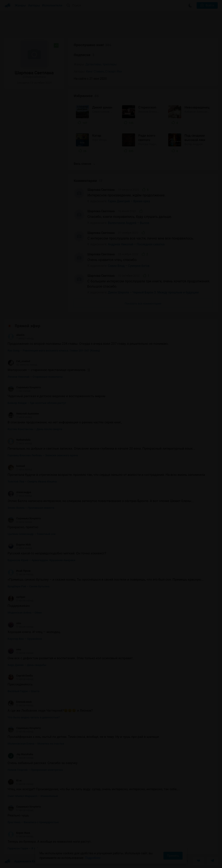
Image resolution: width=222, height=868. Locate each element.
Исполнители (52, 5)
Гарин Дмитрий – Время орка (129, 201)
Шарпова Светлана (101, 190)
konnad (16, 466)
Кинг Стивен (95, 71)
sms (14, 623)
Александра (19, 492)
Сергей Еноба (20, 676)
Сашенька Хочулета (24, 387)
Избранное (86, 96)
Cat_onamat (19, 361)
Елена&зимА (20, 702)
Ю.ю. (15, 781)
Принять (173, 856)
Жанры (20, 5)
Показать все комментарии (143, 304)
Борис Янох (19, 833)
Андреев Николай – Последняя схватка (136, 244)
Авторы (34, 5)
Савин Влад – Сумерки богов (129, 266)
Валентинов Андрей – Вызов (129, 223)
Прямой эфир (28, 326)
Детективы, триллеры (101, 64)
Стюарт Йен (114, 71)
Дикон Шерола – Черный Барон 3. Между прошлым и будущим (153, 292)
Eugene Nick (19, 545)
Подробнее (93, 858)
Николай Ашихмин (23, 414)
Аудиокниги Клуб (22, 862)
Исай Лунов (19, 571)
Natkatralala (19, 440)
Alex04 (16, 335)
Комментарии (88, 181)
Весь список (84, 164)
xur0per (16, 597)
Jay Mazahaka (20, 754)
